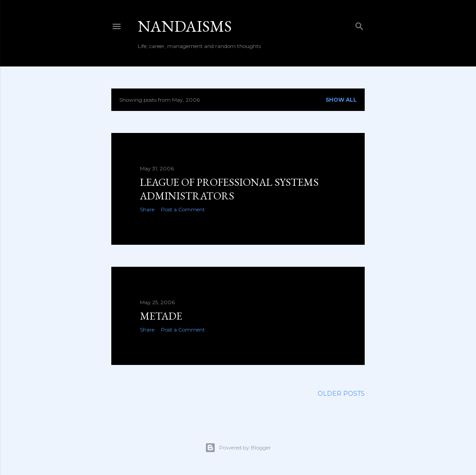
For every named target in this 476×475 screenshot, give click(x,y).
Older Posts (341, 394)
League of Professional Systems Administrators (229, 189)
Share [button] (147, 209)
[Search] (359, 24)
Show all (341, 100)
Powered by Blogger (238, 448)
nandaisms (185, 26)
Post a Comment (183, 209)
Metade (161, 316)
